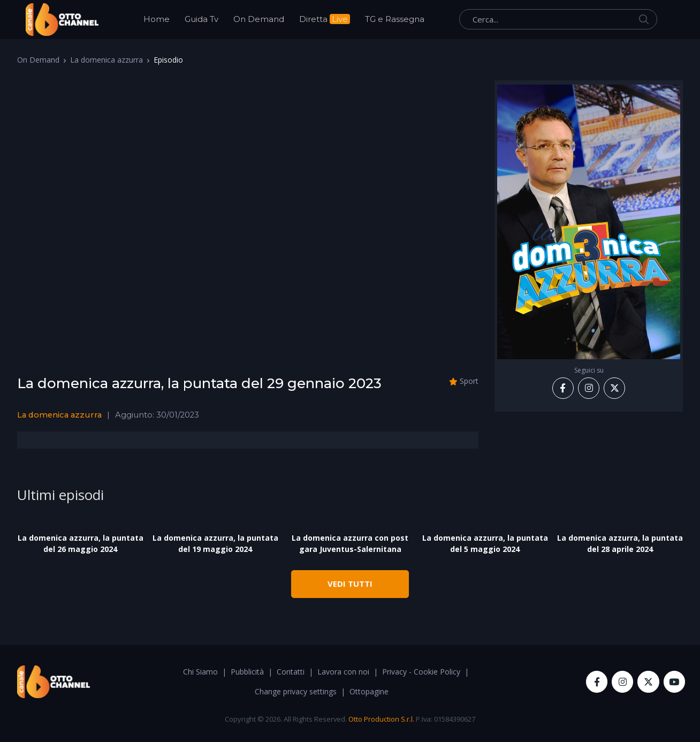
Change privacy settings (296, 691)
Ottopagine (369, 691)
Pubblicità (247, 672)
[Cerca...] (558, 19)
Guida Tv (201, 19)
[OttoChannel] (62, 20)
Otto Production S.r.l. (381, 719)
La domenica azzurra (106, 60)
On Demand (259, 19)
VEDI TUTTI (350, 584)
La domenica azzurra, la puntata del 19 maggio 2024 (215, 543)
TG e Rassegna (395, 19)
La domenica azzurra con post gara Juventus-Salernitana (350, 543)
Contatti (291, 672)
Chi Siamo (200, 672)
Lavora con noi (343, 672)
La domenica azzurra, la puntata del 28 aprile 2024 (620, 543)
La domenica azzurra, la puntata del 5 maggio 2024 (485, 543)
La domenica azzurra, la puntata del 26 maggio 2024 (81, 543)
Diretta (325, 19)
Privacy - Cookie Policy (421, 672)
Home (157, 19)
